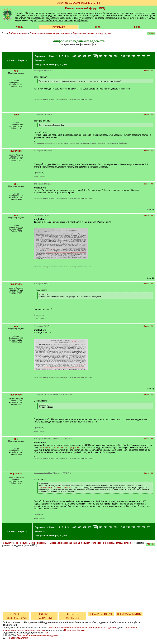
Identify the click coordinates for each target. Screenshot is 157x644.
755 (123, 56)
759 (143, 56)
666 (79, 56)
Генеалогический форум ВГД (85, 8)
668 (89, 56)
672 (111, 56)
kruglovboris (16, 151)
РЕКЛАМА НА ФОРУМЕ (101, 614)
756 (128, 56)
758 (138, 56)
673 (116, 56)
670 (101, 56)
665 (74, 56)
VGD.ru (20, 27)
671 (106, 56)
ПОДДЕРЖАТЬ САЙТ (16, 618)
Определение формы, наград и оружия (50, 33)
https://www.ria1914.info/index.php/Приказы (60, 448)
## (152, 71)
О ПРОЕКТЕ (16, 614)
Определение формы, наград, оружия (92, 33)
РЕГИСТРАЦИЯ (59, 27)
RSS (46, 633)
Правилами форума (75, 630)
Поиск (137, 27)
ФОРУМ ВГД (73, 618)
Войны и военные (18, 33)
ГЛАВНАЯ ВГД (44, 618)
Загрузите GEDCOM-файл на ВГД (76, 3)
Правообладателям (18, 638)
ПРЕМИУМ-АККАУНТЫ (129, 614)
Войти (98, 27)
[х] (99, 3)
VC (61, 65)
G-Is (65, 65)
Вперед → (23, 60)
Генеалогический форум (14, 543)
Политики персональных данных (99, 627)
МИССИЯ (44, 614)
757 (133, 56)
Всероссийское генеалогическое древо (37, 635)
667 (84, 56)
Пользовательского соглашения (64, 627)
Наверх (146, 71)
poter (16, 115)
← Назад (11, 60)
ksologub (54, 65)
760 (148, 56)
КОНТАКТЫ (73, 614)
